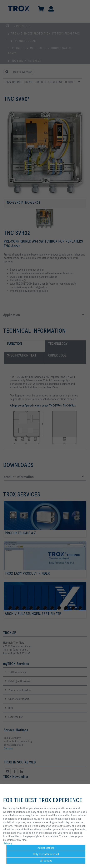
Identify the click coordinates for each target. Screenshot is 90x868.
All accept (46, 860)
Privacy (8, 843)
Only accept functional (46, 854)
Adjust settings (46, 848)
